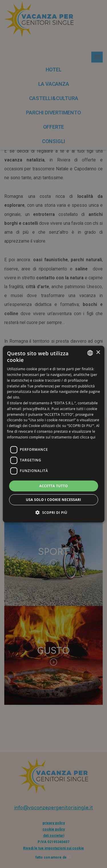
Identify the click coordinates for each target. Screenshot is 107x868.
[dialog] (53, 434)
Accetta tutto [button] (53, 486)
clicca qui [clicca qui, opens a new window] (88, 437)
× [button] (98, 353)
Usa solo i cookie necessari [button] (53, 500)
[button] (53, 512)
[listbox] (90, 353)
